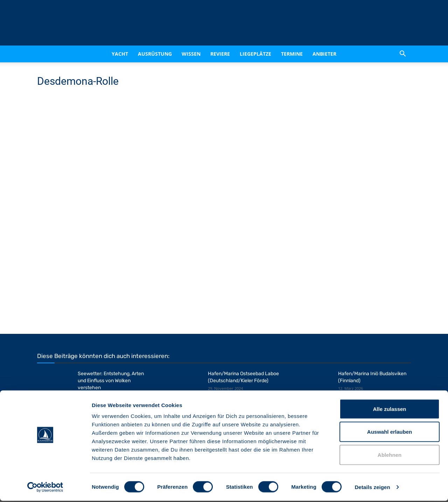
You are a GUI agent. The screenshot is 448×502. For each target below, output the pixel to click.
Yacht (120, 54)
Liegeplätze (255, 54)
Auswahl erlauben (390, 433)
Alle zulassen (389, 410)
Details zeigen (372, 488)
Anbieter (324, 54)
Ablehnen (390, 456)
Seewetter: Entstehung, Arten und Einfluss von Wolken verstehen (111, 381)
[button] (402, 54)
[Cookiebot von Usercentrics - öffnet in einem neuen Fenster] (45, 488)
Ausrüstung (155, 54)
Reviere (220, 54)
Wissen (191, 54)
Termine (292, 54)
